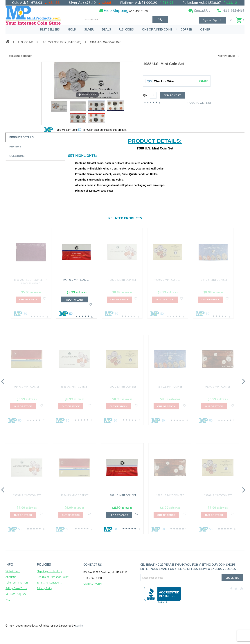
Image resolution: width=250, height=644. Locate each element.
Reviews (15, 147)
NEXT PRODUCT (227, 56)
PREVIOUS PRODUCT (20, 56)
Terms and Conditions (49, 583)
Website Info (13, 571)
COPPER (186, 29)
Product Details (21, 137)
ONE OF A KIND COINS (157, 29)
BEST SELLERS (50, 29)
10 (92, 317)
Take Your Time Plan (17, 583)
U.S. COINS (126, 29)
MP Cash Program (16, 594)
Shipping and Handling (49, 571)
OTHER (205, 29)
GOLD (72, 29)
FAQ (8, 600)
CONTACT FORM (93, 584)
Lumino (79, 626)
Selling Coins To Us (16, 588)
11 (234, 420)
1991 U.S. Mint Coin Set (213, 280)
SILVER (89, 29)
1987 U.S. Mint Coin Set (77, 280)
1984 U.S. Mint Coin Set (27, 387)
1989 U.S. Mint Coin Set (122, 280)
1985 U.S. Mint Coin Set (218, 387)
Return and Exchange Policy (53, 577)
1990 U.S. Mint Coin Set (168, 280)
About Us (11, 577)
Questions (17, 156)
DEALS (106, 29)
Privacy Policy (45, 588)
